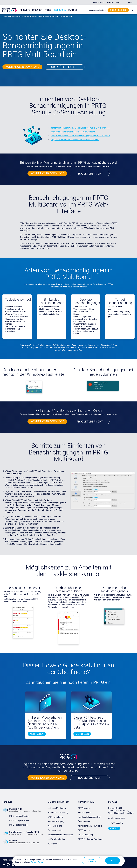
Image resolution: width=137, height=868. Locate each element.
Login (119, 3)
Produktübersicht (61, 67)
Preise (48, 10)
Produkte (25, 10)
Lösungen (37, 10)
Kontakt (110, 3)
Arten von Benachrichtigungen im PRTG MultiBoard (73, 132)
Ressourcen (60, 10)
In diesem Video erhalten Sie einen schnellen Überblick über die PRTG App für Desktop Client (45, 722)
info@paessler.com (117, 818)
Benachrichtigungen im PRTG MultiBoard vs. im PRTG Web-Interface (80, 128)
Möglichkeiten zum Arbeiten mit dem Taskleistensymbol (75, 140)
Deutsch (130, 3)
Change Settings (92, 861)
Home (4, 17)
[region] (68, 861)
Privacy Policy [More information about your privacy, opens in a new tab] (37, 862)
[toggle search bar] (132, 10)
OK (113, 861)
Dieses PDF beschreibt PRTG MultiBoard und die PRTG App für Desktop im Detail (91, 722)
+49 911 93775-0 (116, 823)
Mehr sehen (37, 734)
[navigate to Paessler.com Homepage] (10, 10)
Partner (73, 10)
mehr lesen (82, 734)
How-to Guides (22, 17)
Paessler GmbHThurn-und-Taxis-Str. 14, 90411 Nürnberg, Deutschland (121, 811)
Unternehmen (98, 3)
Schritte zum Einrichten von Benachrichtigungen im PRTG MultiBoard (80, 136)
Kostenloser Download (22, 67)
